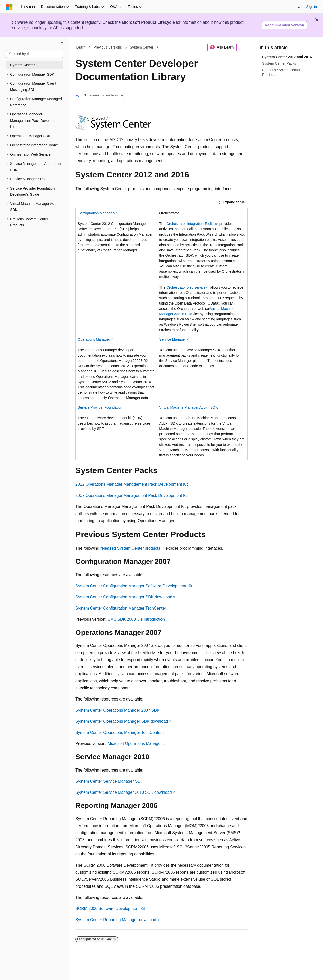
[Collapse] (62, 43)
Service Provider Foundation (100, 407)
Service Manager (173, 339)
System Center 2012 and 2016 (287, 57)
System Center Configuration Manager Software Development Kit (134, 586)
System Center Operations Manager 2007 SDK (118, 710)
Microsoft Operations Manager (135, 744)
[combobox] (35, 54)
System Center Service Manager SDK (109, 781)
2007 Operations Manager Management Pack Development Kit (132, 495)
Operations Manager (94, 339)
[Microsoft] (9, 7)
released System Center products (130, 548)
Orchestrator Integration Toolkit (190, 224)
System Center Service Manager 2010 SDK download (124, 792)
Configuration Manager (96, 213)
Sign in (312, 7)
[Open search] (299, 7)
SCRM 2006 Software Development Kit (110, 909)
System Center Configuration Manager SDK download (124, 597)
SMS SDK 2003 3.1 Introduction (136, 619)
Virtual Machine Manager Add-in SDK (189, 407)
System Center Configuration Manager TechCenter (121, 608)
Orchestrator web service (186, 287)
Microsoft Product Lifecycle (148, 22)
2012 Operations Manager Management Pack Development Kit (132, 484)
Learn (81, 47)
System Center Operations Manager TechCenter (119, 732)
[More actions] (243, 47)
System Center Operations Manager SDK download (122, 721)
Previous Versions (108, 47)
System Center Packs (279, 63)
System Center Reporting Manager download (116, 920)
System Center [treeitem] (22, 65)
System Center (142, 47)
